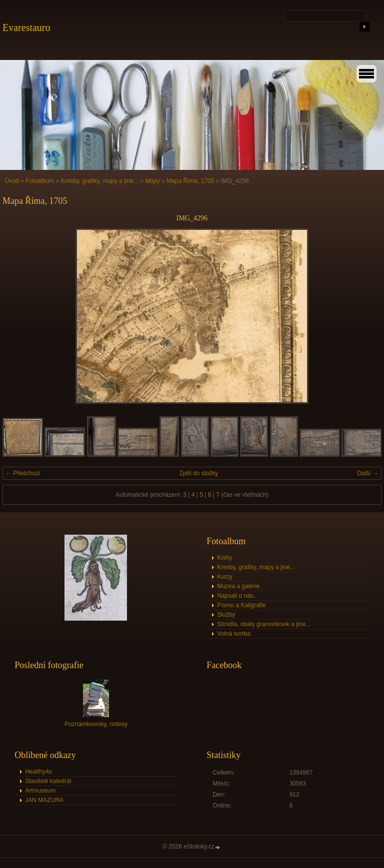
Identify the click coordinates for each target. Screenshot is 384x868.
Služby (226, 615)
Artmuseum (40, 791)
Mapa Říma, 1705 (190, 181)
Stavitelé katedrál (48, 781)
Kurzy (225, 577)
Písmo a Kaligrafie (241, 605)
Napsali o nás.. (237, 596)
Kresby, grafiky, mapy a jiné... (99, 181)
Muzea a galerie (238, 586)
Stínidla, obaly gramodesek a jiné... (264, 624)
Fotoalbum (40, 181)
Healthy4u (38, 772)
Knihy (224, 558)
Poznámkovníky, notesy (96, 724)
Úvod (12, 181)
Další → (368, 473)
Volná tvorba (234, 634)
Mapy (152, 181)
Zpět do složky (199, 473)
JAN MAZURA (44, 800)
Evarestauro (26, 27)
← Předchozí (23, 473)
